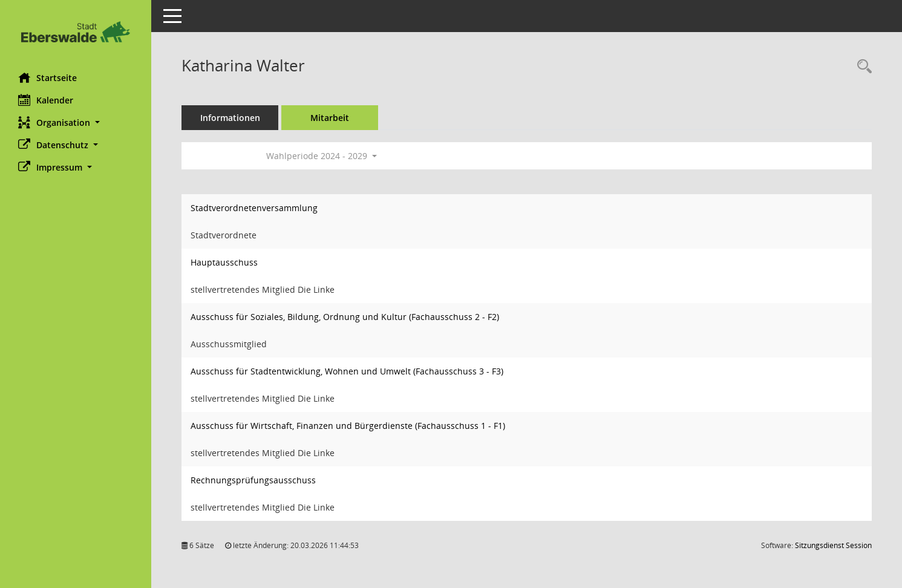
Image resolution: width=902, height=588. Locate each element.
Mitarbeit (330, 118)
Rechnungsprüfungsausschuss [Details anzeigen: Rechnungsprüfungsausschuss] (253, 480)
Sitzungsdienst (833, 545)
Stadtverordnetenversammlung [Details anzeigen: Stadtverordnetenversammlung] (254, 208)
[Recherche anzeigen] (861, 67)
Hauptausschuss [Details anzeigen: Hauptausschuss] (224, 262)
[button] (76, 122)
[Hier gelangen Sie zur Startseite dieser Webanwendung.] (76, 32)
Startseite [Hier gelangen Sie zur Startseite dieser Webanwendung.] (47, 77)
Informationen (230, 118)
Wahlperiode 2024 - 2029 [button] (322, 156)
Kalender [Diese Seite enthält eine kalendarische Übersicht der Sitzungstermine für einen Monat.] (46, 100)
